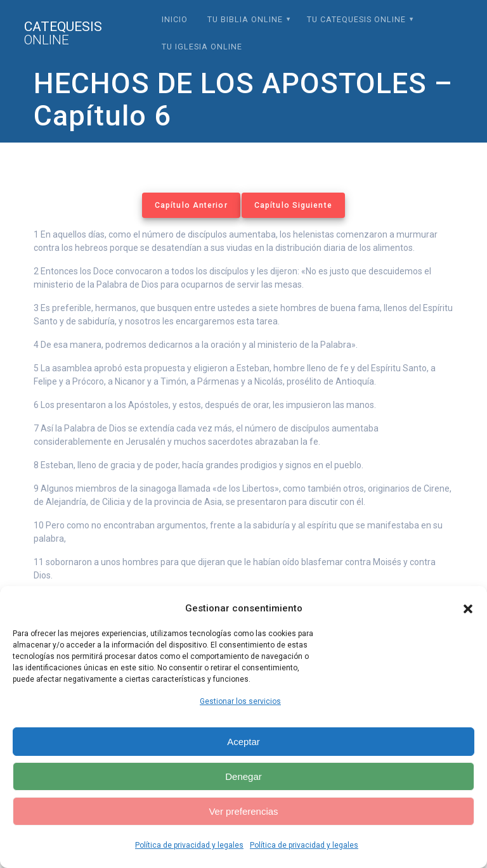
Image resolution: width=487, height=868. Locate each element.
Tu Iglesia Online (202, 47)
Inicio (175, 19)
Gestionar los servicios (240, 701)
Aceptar (243, 742)
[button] (468, 609)
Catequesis (63, 34)
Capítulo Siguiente (293, 205)
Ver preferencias (243, 811)
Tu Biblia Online (245, 19)
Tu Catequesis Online (356, 19)
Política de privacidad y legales (189, 845)
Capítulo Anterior (191, 205)
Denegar (243, 776)
